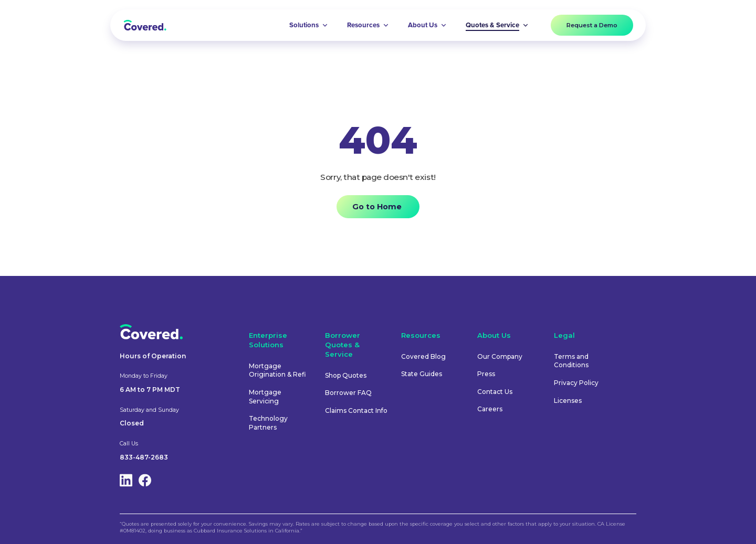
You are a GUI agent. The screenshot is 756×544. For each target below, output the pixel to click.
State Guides (422, 374)
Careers (490, 409)
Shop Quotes (346, 375)
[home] (145, 25)
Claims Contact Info (356, 410)
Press (486, 374)
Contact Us (495, 392)
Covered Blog (423, 356)
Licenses (568, 401)
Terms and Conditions (571, 361)
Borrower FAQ (348, 393)
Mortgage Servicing (265, 397)
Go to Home (377, 207)
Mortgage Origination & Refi (277, 370)
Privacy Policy (576, 383)
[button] (309, 25)
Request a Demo (592, 25)
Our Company (500, 356)
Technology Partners (268, 423)
